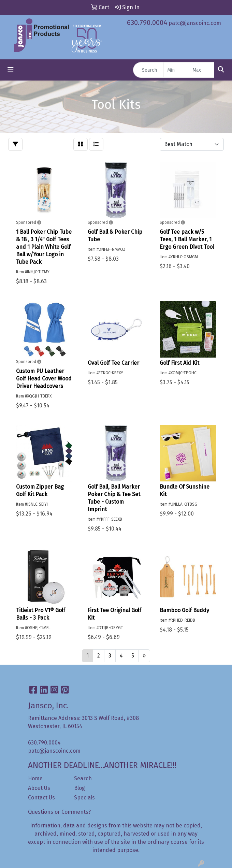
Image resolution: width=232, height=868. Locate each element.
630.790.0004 (147, 23)
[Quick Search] (148, 70)
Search (83, 778)
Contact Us (41, 798)
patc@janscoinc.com (195, 23)
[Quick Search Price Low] (176, 70)
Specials (84, 798)
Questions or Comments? (59, 812)
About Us (39, 788)
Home (35, 778)
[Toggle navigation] (11, 70)
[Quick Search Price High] (201, 70)
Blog (79, 788)
